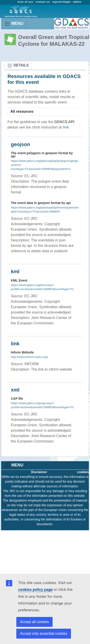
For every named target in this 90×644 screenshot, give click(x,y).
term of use (25, 2)
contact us (43, 2)
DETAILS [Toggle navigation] (18, 66)
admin (77, 2)
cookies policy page (35, 590)
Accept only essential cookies (44, 634)
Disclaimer (39, 472)
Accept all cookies (34, 622)
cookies (83, 472)
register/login (61, 2)
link (66, 127)
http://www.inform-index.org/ (29, 357)
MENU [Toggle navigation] (14, 24)
